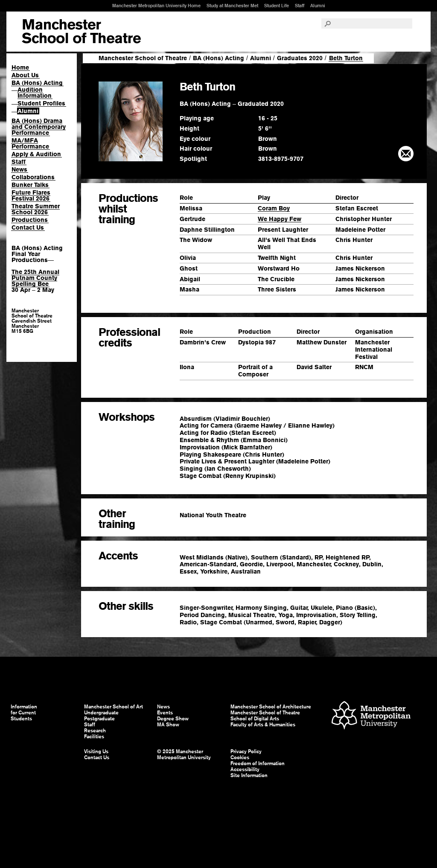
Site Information (249, 775)
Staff (300, 6)
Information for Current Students (24, 713)
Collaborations (33, 177)
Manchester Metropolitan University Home (156, 6)
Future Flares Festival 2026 (31, 195)
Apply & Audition (36, 154)
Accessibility (245, 769)
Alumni (318, 6)
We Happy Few (280, 219)
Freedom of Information (258, 763)
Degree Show (173, 719)
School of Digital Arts (255, 719)
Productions (30, 220)
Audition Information (35, 93)
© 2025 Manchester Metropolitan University (184, 754)
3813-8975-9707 (281, 159)
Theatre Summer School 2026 (36, 209)
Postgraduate (99, 719)
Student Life (277, 6)
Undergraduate (101, 713)
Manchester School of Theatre (143, 58)
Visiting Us (96, 751)
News (19, 169)
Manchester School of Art (81, 32)
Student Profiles (41, 103)
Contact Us (28, 227)
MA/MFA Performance (30, 143)
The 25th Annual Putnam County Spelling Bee (35, 278)
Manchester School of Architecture (271, 707)
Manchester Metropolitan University (371, 716)
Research (95, 731)
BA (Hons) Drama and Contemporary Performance (39, 127)
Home (20, 67)
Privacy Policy (246, 751)
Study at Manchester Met (232, 6)
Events (165, 713)
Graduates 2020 (300, 58)
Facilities (94, 737)
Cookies (240, 757)
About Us (25, 75)
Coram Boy (274, 208)
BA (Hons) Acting (37, 83)
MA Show (168, 725)
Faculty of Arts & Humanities (263, 725)
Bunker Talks (30, 185)
